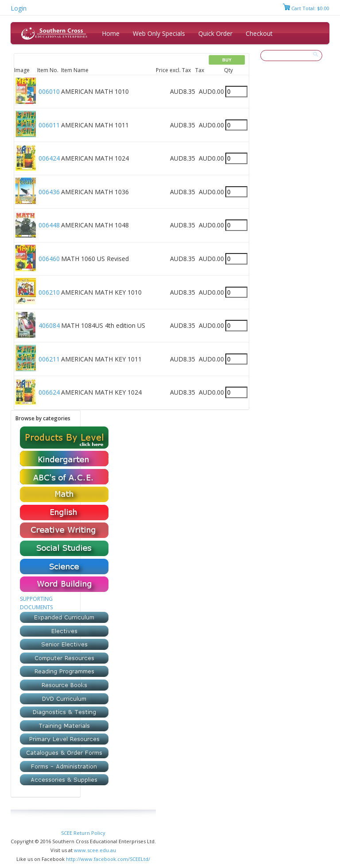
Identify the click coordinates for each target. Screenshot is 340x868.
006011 (49, 125)
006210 (49, 292)
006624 (49, 392)
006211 (49, 359)
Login (19, 8)
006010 (49, 91)
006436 (49, 192)
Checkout (259, 33)
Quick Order (215, 33)
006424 (49, 158)
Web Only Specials (159, 33)
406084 (49, 325)
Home (111, 33)
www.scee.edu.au (95, 850)
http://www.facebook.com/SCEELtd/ (108, 859)
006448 (49, 225)
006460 (49, 259)
